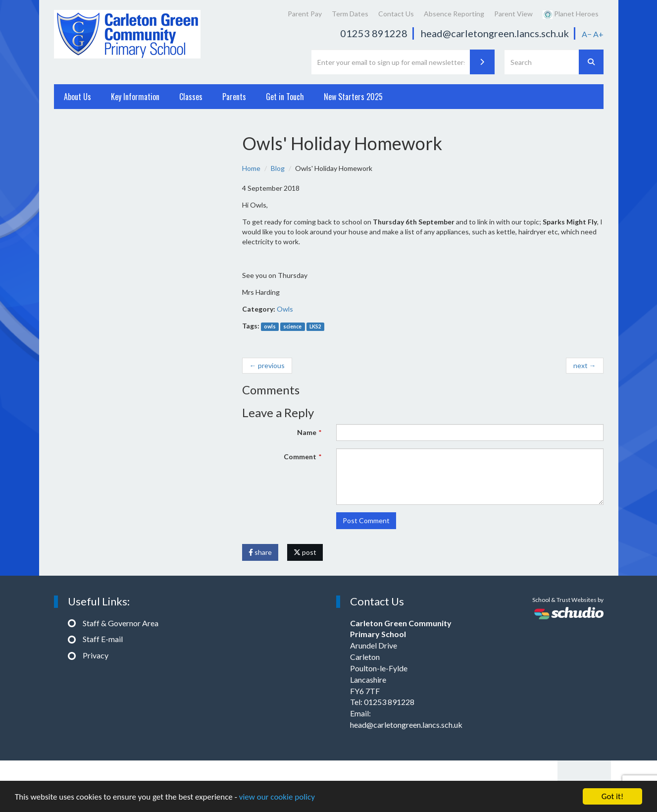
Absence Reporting (454, 14)
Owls (285, 309)
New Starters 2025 (353, 97)
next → (585, 365)
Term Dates (350, 14)
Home (251, 168)
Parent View (513, 14)
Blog (278, 168)
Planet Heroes (571, 14)
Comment (300, 457)
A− (587, 34)
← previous (267, 365)
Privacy (96, 655)
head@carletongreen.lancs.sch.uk (495, 33)
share (260, 552)
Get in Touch (285, 97)
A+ (598, 34)
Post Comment (366, 520)
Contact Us (396, 14)
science (292, 326)
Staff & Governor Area (121, 623)
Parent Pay (305, 14)
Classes (191, 97)
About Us (77, 97)
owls (270, 326)
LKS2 (315, 326)
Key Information (135, 97)
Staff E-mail (103, 639)
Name (307, 432)
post (305, 552)
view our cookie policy (277, 797)
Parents (234, 97)
